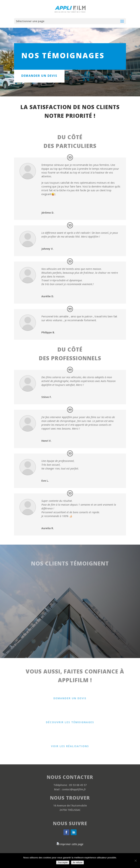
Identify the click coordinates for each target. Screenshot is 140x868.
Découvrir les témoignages (70, 722)
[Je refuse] (135, 861)
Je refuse (78, 862)
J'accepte (63, 862)
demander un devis (39, 76)
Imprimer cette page (72, 844)
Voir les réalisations (70, 746)
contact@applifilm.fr (74, 789)
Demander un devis (70, 698)
